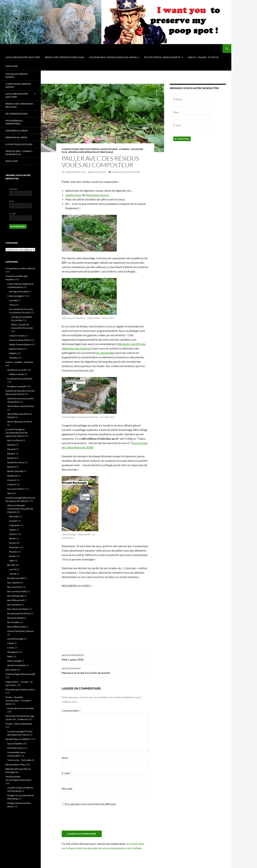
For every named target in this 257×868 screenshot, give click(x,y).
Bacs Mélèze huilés (16, 627)
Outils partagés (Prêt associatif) (23, 57)
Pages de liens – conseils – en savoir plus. (19, 153)
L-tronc (11, 648)
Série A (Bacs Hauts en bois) (20, 406)
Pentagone (12, 652)
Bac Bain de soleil (16, 578)
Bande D (11, 458)
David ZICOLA (98, 172)
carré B (13, 574)
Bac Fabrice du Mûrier (18, 609)
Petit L (10, 656)
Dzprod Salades (15, 744)
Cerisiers (13, 521)
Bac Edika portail (15, 600)
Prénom (178, 99)
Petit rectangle (14, 661)
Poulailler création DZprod (17, 76)
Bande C (11, 454)
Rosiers (13, 556)
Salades (13, 353)
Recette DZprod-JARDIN (18, 739)
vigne (12, 561)
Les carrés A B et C (16, 489)
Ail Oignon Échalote (19, 292)
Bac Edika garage (15, 596)
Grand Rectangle (15, 639)
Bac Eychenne (14, 605)
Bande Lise (12, 476)
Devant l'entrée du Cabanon (21, 631)
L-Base (10, 643)
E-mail (67, 773)
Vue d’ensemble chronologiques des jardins (113, 57)
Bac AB (11, 565)
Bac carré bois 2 (15, 587)
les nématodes (105, 353)
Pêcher (13, 538)
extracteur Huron (98, 195)
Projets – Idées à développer (19, 724)
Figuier (13, 530)
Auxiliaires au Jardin (17, 131)
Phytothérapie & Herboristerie (14, 122)
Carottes (13, 300)
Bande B (11, 449)
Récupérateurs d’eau (17, 114)
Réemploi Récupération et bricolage (64, 57)
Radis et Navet (16, 349)
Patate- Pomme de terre (20, 344)
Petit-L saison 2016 (105, 657)
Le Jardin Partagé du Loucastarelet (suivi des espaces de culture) (17, 433)
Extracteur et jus (15, 748)
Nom (66, 758)
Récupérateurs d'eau (15, 764)
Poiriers (13, 543)
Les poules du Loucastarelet (20, 708)
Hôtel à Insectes (17, 374)
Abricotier (14, 516)
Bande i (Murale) (15, 471)
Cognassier (15, 525)
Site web (67, 789)
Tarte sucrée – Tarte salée (19, 760)
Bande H (11, 467)
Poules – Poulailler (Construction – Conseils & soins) (18, 701)
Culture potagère (16, 296)
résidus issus (73, 195)
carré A (13, 569)
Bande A (11, 445)
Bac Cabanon (14, 583)
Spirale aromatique (16, 665)
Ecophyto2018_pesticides (19, 144)
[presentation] (90, 820)
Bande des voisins (16, 462)
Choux (12, 305)
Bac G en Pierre (15, 440)
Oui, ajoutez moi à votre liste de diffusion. (89, 804)
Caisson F (12, 484)
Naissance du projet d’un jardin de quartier (105, 670)
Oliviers (13, 534)
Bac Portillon (14, 622)
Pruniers (13, 552)
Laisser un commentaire (126, 172)
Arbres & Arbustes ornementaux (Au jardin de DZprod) (20, 509)
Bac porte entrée (15, 618)
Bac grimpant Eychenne (19, 613)
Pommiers (14, 547)
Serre (10, 493)
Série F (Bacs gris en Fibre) (20, 422)
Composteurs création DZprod (81, 149)
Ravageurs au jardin (16, 137)
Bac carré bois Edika (17, 591)
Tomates (13, 358)
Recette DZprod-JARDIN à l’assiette (162, 57)
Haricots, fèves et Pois (20, 340)
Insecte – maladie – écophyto (203, 57)
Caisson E (12, 480)
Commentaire (71, 710)
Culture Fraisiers (17, 336)
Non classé (12, 66)
